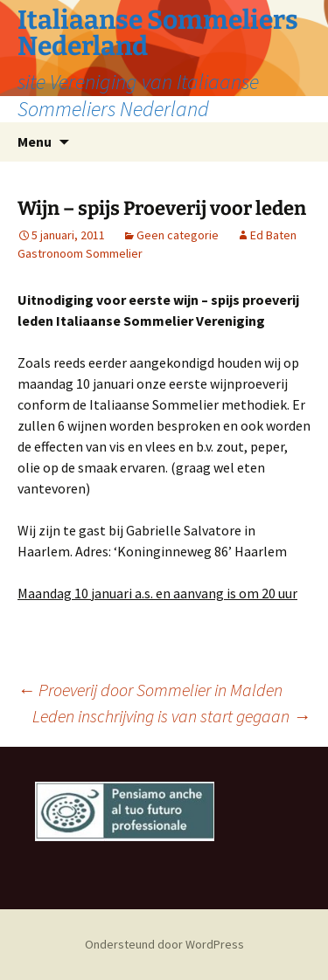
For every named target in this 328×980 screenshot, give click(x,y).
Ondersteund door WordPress (164, 944)
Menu (35, 141)
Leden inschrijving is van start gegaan (171, 716)
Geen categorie (178, 235)
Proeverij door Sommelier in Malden (150, 690)
